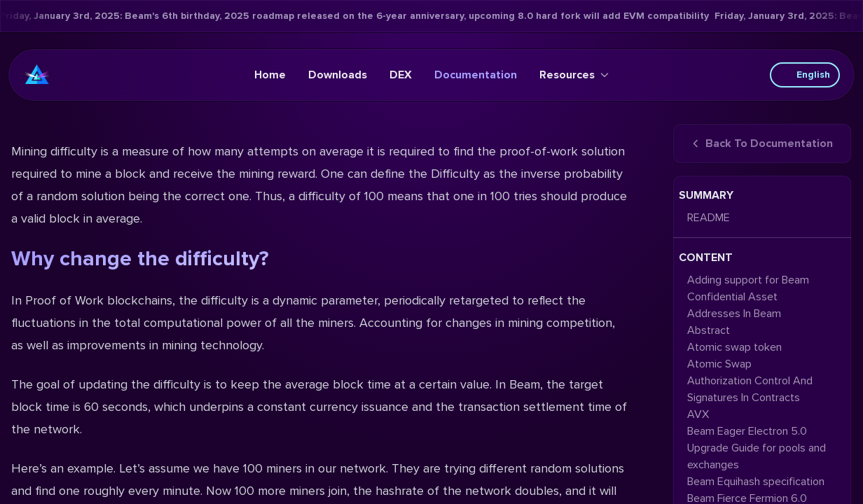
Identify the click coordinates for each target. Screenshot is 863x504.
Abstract (709, 330)
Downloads (338, 75)
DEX (401, 75)
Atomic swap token (734, 347)
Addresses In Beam (734, 314)
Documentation (476, 75)
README (709, 218)
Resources (574, 75)
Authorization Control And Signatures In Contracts (750, 389)
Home (270, 75)
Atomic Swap (719, 364)
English (805, 75)
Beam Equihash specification (756, 482)
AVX (698, 414)
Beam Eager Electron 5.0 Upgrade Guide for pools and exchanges (757, 448)
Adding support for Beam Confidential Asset (748, 288)
